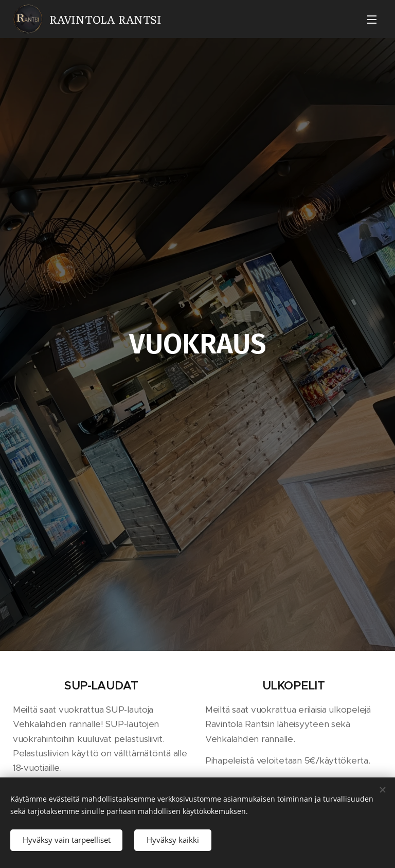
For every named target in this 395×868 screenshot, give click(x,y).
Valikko (372, 20)
